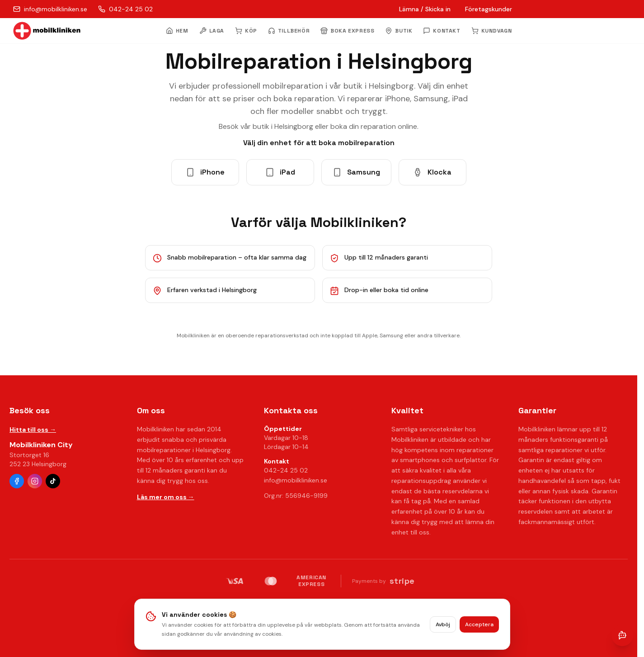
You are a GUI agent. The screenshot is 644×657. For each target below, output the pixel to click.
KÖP (246, 31)
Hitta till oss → (33, 430)
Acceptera (479, 624)
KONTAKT (442, 31)
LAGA (212, 31)
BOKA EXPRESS (347, 31)
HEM (177, 31)
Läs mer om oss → (166, 497)
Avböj (443, 624)
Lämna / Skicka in (425, 9)
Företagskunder (489, 9)
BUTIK (399, 31)
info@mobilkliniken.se (296, 480)
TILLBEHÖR (289, 31)
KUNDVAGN (492, 31)
